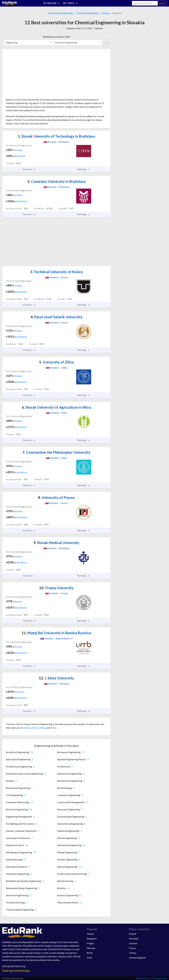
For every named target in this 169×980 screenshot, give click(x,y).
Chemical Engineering (87, 13)
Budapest (92, 938)
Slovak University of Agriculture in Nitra (56, 407)
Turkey (133, 953)
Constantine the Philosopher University (56, 452)
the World (20, 156)
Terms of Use (143, 978)
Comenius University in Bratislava (56, 181)
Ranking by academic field (56, 37)
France (132, 948)
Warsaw (91, 948)
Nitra (54, 728)
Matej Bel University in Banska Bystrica (56, 633)
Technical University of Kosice (57, 272)
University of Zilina (56, 362)
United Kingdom (137, 958)
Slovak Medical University (56, 543)
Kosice (36, 728)
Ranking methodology (16, 971)
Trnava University (56, 588)
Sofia (89, 958)
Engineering (67, 13)
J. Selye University (56, 678)
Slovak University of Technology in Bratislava (56, 136)
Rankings (84, 169)
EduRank (98, 28)
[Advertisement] (28, 75)
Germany (134, 938)
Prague (90, 943)
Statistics (29, 169)
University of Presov (56, 497)
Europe (106, 13)
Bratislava (26, 728)
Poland (133, 934)
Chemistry (53, 13)
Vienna (90, 934)
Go (106, 42)
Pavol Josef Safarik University (57, 317)
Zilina (43, 728)
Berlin (90, 953)
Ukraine (133, 943)
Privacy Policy (159, 978)
